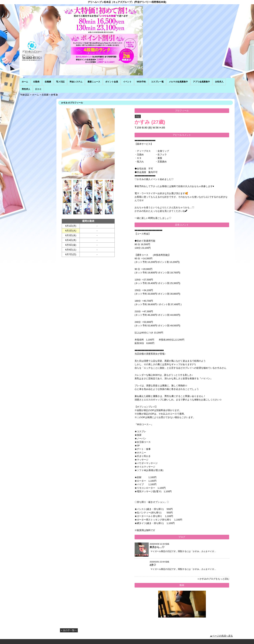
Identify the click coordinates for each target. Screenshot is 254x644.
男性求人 (26, 89)
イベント (127, 82)
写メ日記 (60, 82)
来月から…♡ (157, 547)
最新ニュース (94, 82)
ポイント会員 (112, 82)
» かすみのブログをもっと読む (213, 579)
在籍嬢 (48, 82)
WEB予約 (141, 82)
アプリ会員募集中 (201, 82)
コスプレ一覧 (157, 82)
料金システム (76, 82)
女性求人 (219, 82)
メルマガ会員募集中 (178, 82)
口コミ (38, 89)
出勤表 (36, 82)
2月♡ (153, 565)
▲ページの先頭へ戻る (221, 636)
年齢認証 (25, 95)
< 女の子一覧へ (69, 630)
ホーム (25, 82)
